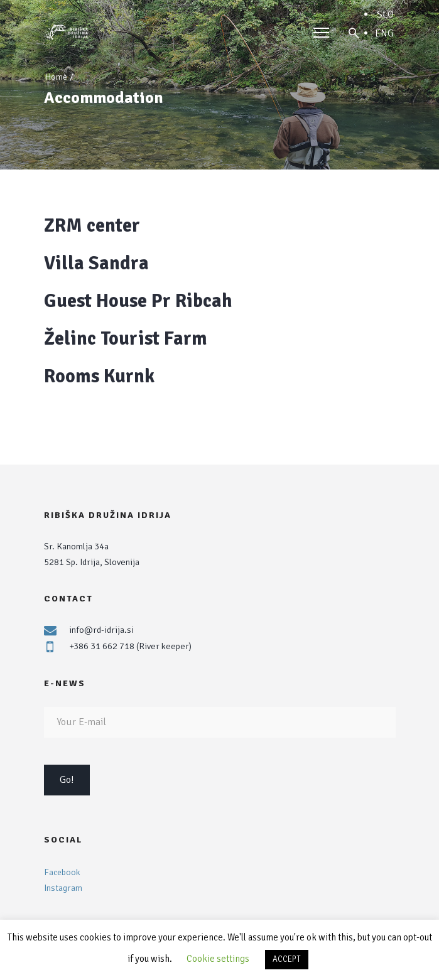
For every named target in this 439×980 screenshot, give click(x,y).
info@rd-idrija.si (101, 630)
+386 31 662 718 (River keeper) (130, 646)
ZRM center (92, 226)
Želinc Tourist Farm (126, 339)
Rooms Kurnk (99, 376)
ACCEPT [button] (287, 959)
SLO (385, 14)
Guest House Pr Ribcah (138, 301)
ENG (384, 33)
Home (56, 77)
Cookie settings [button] (218, 959)
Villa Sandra (96, 263)
